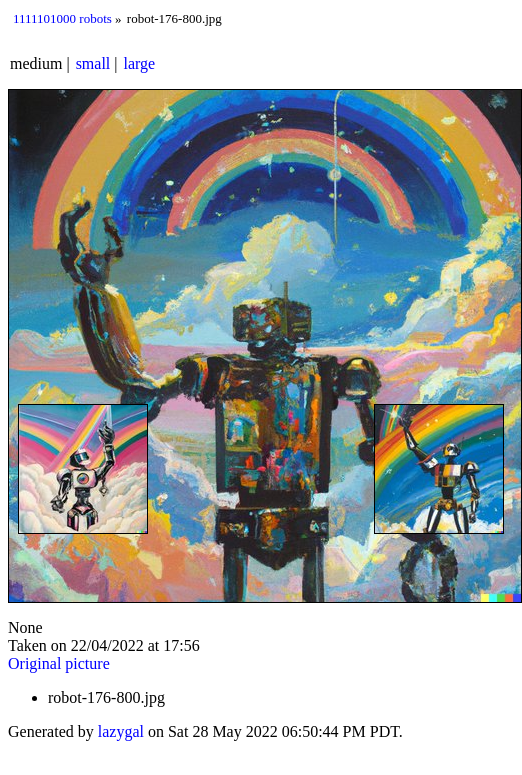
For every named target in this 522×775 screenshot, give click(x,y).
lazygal (121, 731)
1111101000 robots (62, 18)
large (140, 63)
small (93, 63)
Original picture (59, 663)
